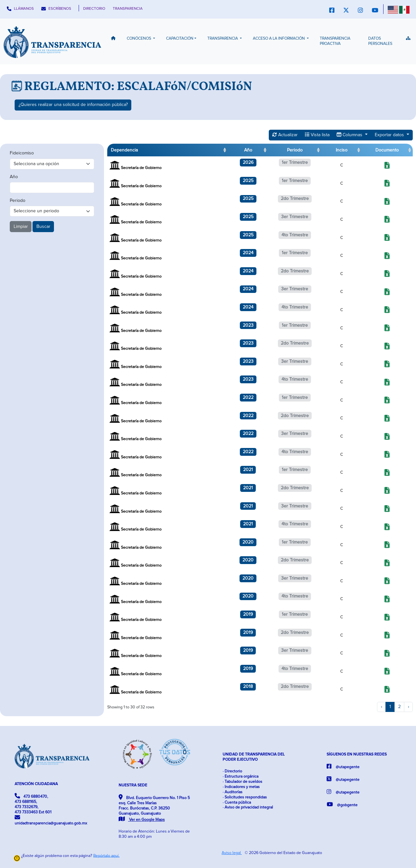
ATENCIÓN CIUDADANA (36, 784)
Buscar (43, 227)
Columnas (350, 135)
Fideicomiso (22, 153)
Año (14, 177)
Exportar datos (390, 135)
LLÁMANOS (20, 9)
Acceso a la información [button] (279, 39)
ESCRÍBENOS (56, 9)
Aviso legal (232, 853)
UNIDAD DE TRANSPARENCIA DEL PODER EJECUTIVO (254, 757)
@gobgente (342, 804)
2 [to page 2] (399, 707)
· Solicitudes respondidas (245, 797)
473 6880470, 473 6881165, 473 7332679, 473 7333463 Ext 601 (33, 804)
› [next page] (409, 707)
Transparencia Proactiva (335, 41)
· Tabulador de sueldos (242, 782)
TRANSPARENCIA (128, 9)
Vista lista (317, 135)
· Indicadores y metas (241, 787)
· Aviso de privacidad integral (248, 807)
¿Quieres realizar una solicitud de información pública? (73, 105)
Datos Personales (380, 41)
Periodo (18, 201)
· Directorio (232, 771)
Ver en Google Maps (142, 820)
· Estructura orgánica (240, 776)
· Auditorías (233, 792)
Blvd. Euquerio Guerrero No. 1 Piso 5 (154, 808)
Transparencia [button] (223, 39)
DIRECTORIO (94, 9)
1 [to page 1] (390, 707)
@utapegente (343, 766)
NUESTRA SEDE (133, 785)
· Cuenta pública (237, 802)
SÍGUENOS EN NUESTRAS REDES (357, 754)
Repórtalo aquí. (106, 855)
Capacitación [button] (180, 39)
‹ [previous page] (382, 707)
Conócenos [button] (139, 39)
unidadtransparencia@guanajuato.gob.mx (51, 820)
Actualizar (285, 135)
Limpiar (21, 227)
